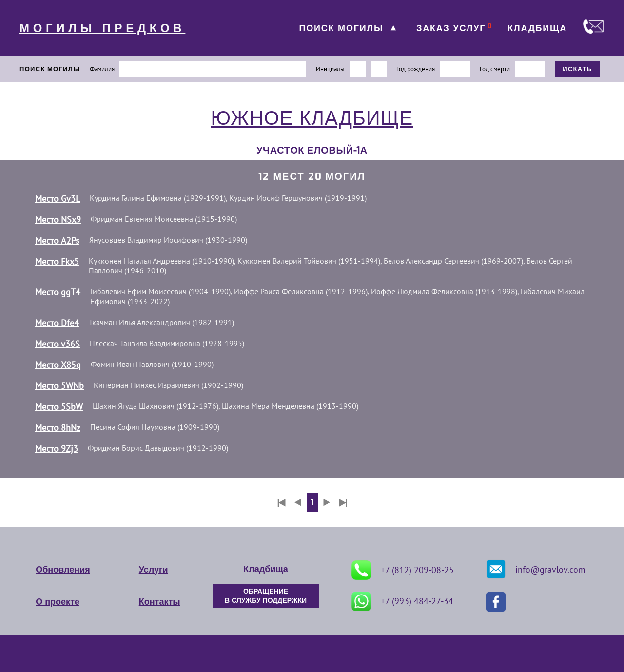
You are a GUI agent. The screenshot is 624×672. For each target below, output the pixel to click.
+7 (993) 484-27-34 (402, 601)
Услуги (154, 570)
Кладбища (265, 569)
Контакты (160, 602)
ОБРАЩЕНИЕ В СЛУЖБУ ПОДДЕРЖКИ (266, 596)
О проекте (58, 602)
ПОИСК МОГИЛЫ (341, 28)
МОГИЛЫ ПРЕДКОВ (102, 28)
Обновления (63, 570)
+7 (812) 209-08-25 (403, 570)
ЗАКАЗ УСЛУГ (451, 28)
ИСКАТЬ (577, 69)
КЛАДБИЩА (537, 28)
